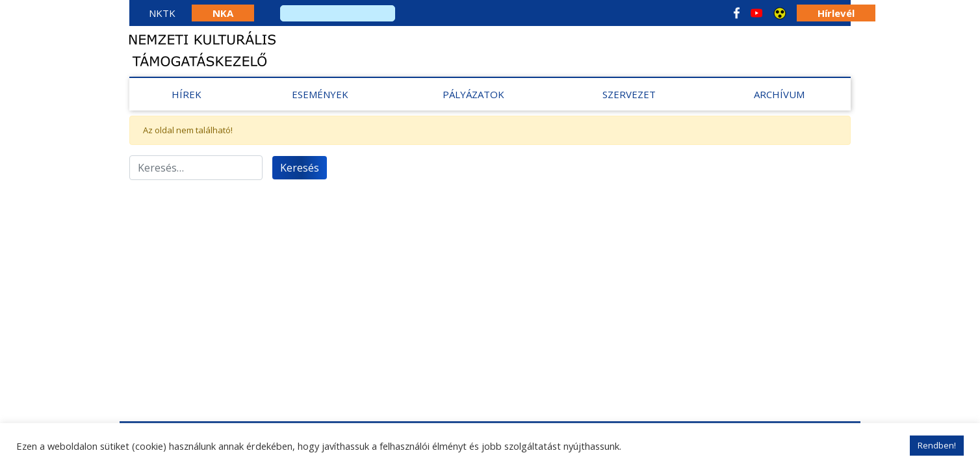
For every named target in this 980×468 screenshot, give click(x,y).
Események (320, 94)
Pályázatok (473, 94)
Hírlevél (836, 13)
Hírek (187, 94)
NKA (223, 13)
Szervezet (629, 94)
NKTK (162, 13)
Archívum (779, 94)
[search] (338, 13)
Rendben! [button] (937, 445)
